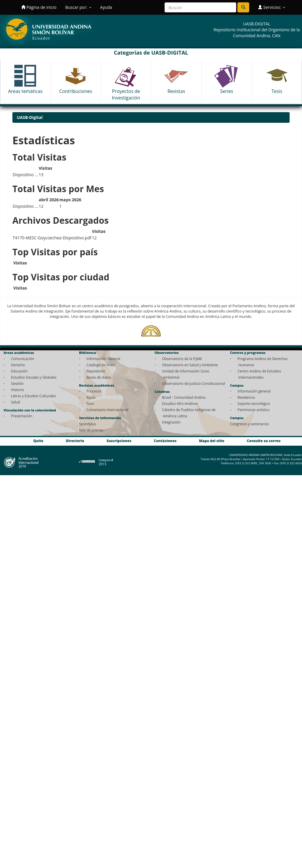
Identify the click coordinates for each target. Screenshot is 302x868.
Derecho (18, 365)
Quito (38, 441)
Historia (17, 390)
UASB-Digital (30, 117)
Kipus (91, 397)
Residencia (246, 397)
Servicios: (272, 7)
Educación (19, 371)
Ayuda (106, 7)
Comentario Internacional (107, 410)
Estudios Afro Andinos (180, 403)
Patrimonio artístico (253, 410)
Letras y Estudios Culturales (33, 396)
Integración (171, 422)
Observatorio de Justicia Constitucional (193, 383)
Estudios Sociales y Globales (34, 377)
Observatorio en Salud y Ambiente (190, 365)
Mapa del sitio (212, 441)
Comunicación (23, 359)
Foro (90, 403)
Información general (254, 391)
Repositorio (96, 371)
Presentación (22, 416)
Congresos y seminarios (249, 424)
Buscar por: (78, 7)
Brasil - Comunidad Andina (184, 397)
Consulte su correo (264, 441)
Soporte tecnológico (254, 403)
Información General (103, 359)
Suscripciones (119, 441)
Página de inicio (39, 7)
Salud (15, 402)
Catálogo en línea (100, 365)
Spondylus (87, 424)
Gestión (17, 383)
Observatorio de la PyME (182, 359)
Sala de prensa (91, 430)
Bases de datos (99, 377)
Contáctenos (165, 441)
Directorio (75, 441)
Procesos (94, 391)
